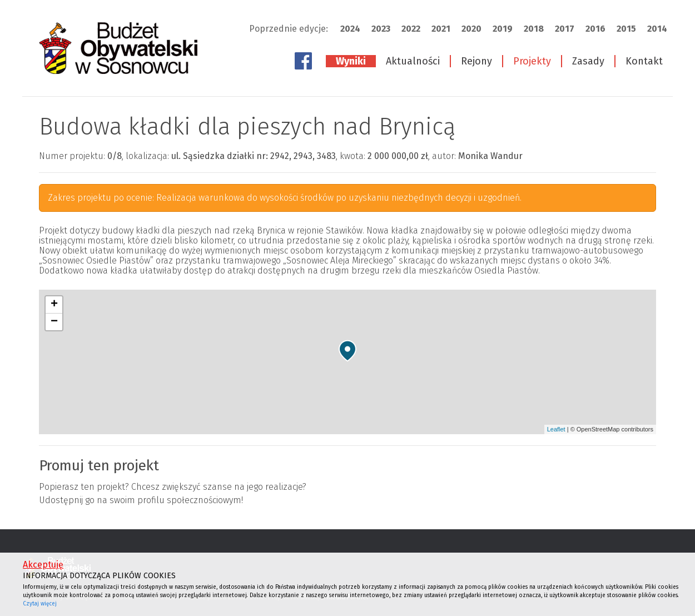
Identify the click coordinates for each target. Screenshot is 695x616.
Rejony (476, 61)
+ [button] (54, 305)
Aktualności (413, 61)
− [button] (54, 322)
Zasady (588, 61)
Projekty (532, 61)
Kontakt (644, 61)
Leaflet (556, 429)
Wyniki (351, 61)
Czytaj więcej (40, 604)
